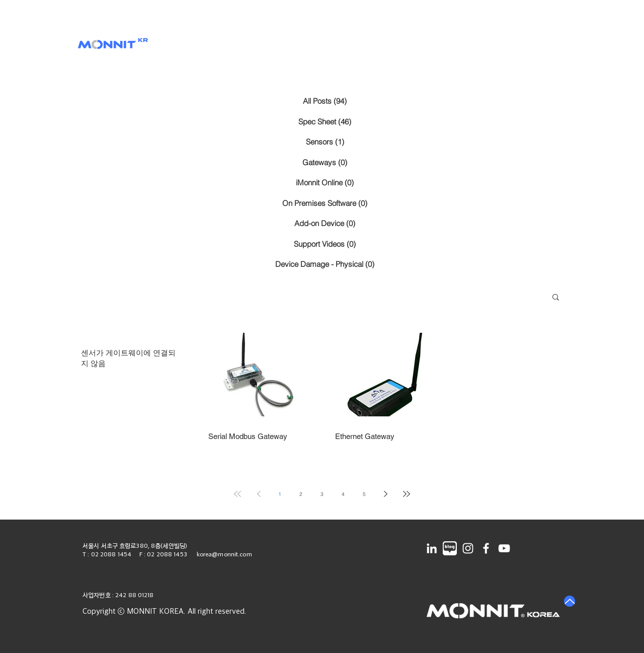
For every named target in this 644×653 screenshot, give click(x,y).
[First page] (237, 494)
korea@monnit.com (224, 554)
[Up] (570, 601)
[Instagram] (468, 548)
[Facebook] (486, 548)
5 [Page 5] (364, 494)
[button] (269, 45)
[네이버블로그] (450, 548)
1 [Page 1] (280, 494)
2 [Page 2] (301, 494)
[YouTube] (504, 548)
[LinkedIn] (432, 548)
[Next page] (385, 494)
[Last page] (407, 494)
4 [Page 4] (343, 494)
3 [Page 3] (322, 494)
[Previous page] (259, 494)
